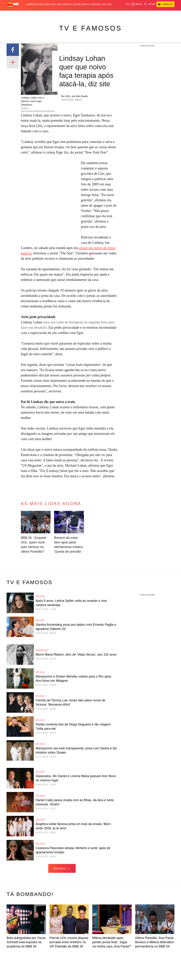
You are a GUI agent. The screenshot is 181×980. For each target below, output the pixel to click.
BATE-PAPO (50, 4)
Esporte (78, 14)
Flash (22, 14)
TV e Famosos (91, 28)
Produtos (12, 14)
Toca (167, 14)
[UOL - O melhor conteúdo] (13, 4)
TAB (156, 14)
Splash (99, 14)
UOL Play (107, 4)
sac (128, 4)
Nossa (150, 14)
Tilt (126, 14)
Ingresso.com (35, 4)
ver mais (62, 868)
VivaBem (119, 14)
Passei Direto (81, 4)
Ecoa (131, 14)
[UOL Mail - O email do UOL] (137, 4)
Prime (161, 14)
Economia (60, 14)
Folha (70, 14)
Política (40, 14)
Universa (109, 14)
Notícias (30, 14)
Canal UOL (140, 14)
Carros (50, 14)
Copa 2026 (89, 14)
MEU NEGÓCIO (65, 4)
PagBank (96, 4)
